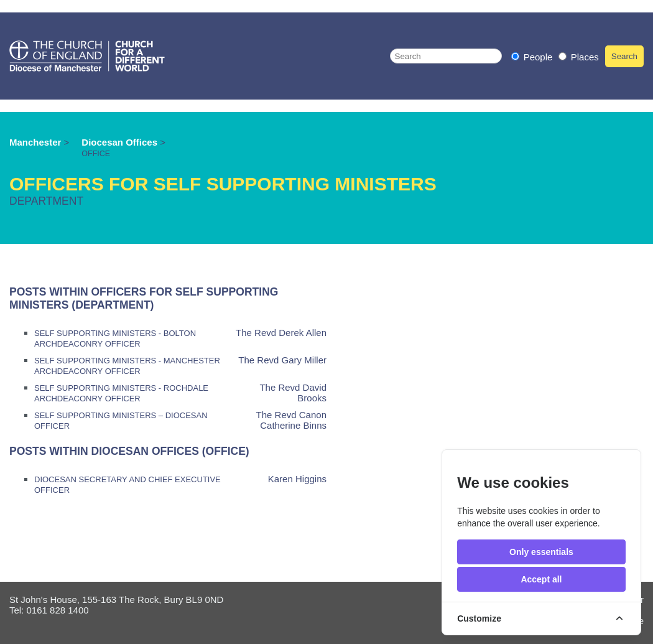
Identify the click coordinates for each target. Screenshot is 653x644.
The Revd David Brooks (293, 393)
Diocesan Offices (121, 142)
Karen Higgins (297, 479)
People (533, 57)
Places (579, 57)
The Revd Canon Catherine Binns (291, 420)
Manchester (35, 142)
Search (624, 56)
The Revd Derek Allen (281, 333)
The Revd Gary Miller (282, 360)
